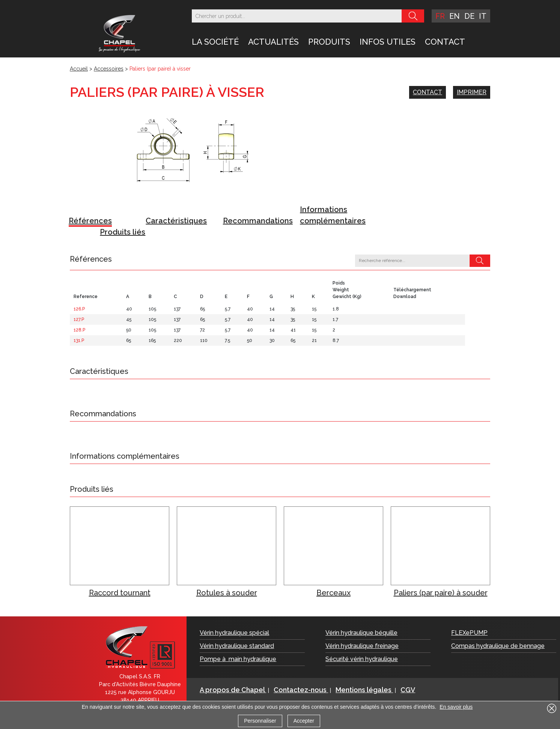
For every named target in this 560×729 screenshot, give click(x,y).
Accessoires (109, 69)
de (469, 16)
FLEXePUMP (469, 633)
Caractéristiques (176, 221)
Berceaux (333, 593)
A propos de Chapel (233, 690)
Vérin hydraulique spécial (234, 633)
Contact (445, 42)
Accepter (304, 721)
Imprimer (472, 92)
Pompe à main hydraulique (238, 659)
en (455, 16)
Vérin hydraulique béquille (361, 633)
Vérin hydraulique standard (237, 646)
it (483, 16)
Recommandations (258, 221)
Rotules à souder (227, 593)
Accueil (79, 69)
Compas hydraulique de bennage (498, 646)
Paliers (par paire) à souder (441, 593)
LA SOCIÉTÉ (215, 42)
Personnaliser (260, 721)
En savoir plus (456, 707)
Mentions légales (364, 690)
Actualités (273, 42)
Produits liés (123, 232)
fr (440, 16)
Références (90, 221)
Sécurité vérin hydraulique (362, 659)
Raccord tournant (120, 593)
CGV (408, 690)
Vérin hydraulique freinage (362, 646)
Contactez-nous (301, 690)
